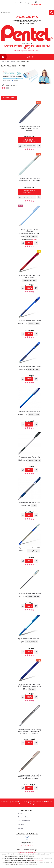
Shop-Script (5, 61)
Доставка (21, 824)
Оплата (20, 828)
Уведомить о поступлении (29, 140)
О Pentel (20, 813)
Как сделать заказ (24, 821)
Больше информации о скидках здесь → (27, 51)
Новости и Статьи (24, 817)
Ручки (13, 61)
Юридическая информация (27, 853)
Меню (30, 57)
